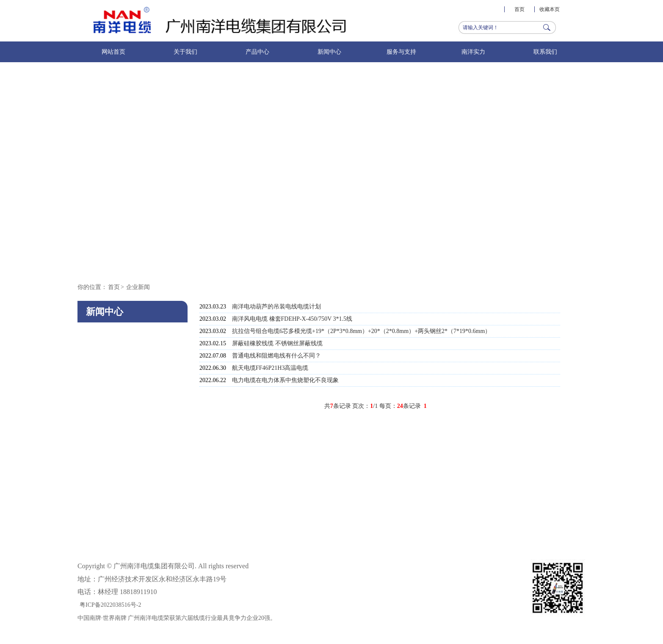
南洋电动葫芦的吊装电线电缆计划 (276, 307)
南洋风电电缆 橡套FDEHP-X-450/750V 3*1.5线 (292, 319)
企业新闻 (138, 287)
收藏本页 (550, 9)
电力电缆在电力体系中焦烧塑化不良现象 (285, 380)
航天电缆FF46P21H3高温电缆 (270, 368)
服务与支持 (401, 52)
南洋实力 (473, 52)
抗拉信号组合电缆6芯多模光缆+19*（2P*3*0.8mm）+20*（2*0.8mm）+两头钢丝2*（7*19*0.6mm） (361, 331)
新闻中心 (329, 52)
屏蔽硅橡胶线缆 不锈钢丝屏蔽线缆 (277, 343)
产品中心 (257, 52)
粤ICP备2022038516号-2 (110, 605)
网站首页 (113, 52)
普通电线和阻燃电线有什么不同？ (276, 356)
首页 (519, 9)
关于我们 (185, 52)
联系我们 (545, 52)
